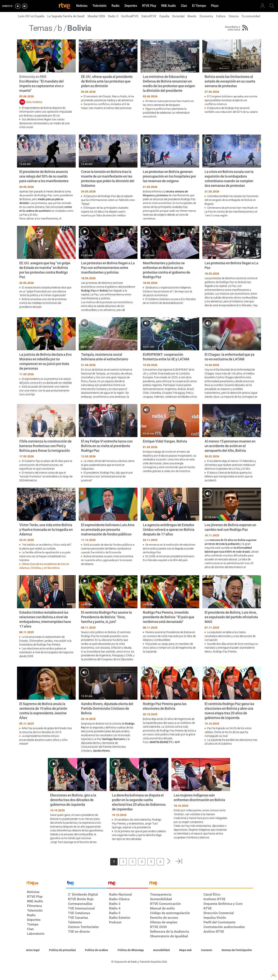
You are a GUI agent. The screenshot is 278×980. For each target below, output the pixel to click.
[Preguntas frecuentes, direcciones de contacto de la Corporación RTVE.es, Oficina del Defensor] (207, 950)
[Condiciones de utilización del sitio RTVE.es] (33, 950)
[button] (169, 861)
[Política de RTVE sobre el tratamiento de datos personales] (62, 950)
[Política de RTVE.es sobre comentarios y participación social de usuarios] (237, 950)
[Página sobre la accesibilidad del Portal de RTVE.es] (161, 950)
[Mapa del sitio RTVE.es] (185, 950)
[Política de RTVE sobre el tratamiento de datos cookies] (97, 950)
